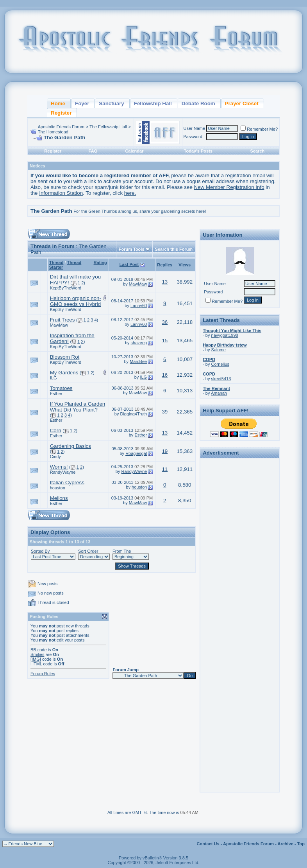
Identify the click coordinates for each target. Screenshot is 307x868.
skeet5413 (221, 379)
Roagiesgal (136, 453)
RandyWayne (63, 472)
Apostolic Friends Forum (61, 127)
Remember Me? (259, 129)
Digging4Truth (133, 414)
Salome (219, 350)
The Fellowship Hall (108, 127)
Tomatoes (61, 388)
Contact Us (208, 844)
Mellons (59, 498)
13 (165, 282)
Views (185, 265)
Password (193, 137)
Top (301, 844)
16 (165, 375)
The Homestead (53, 132)
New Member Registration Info (229, 187)
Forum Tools (132, 249)
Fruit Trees (62, 320)
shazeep (139, 343)
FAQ (93, 151)
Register (53, 151)
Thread (56, 262)
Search (258, 151)
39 (165, 412)
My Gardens (64, 373)
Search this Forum (174, 249)
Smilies (37, 654)
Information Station (61, 193)
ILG (54, 378)
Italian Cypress (67, 483)
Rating (100, 262)
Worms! (59, 467)
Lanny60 (139, 306)
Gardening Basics (71, 446)
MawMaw (138, 284)
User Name (195, 128)
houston (58, 488)
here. (130, 193)
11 (165, 469)
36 (165, 322)
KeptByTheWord (66, 288)
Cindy (55, 456)
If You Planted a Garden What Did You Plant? (78, 407)
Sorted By (40, 551)
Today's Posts (198, 151)
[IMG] (36, 659)
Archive (286, 844)
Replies (165, 265)
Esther (56, 394)
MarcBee (138, 361)
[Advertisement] (240, 578)
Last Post (129, 264)
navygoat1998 (225, 335)
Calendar (134, 151)
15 (165, 341)
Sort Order (88, 551)
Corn (56, 430)
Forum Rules (43, 674)
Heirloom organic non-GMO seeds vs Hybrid (76, 301)
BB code (39, 650)
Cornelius (220, 364)
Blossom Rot (65, 357)
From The (122, 551)
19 (165, 451)
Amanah (219, 393)
